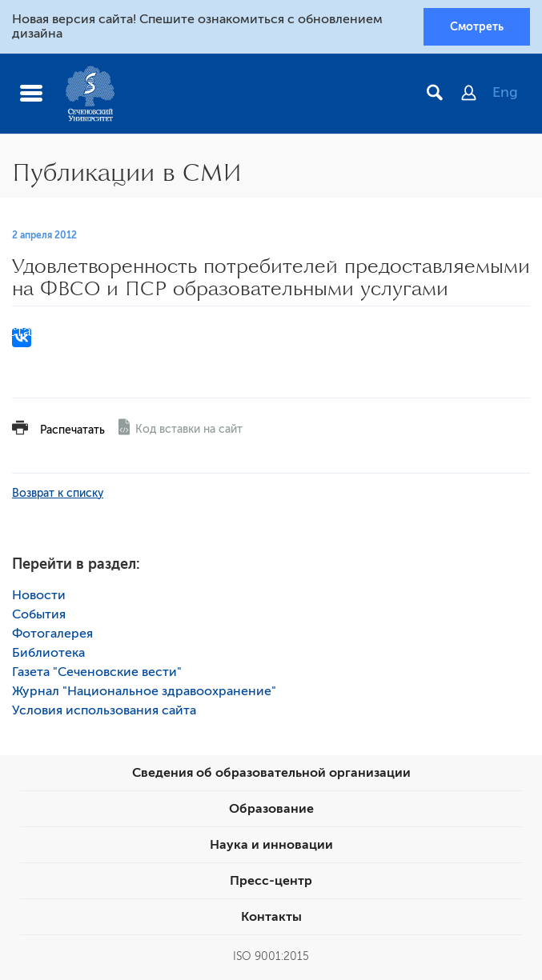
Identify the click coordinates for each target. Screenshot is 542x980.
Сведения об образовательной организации (271, 773)
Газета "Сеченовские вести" (97, 672)
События (39, 614)
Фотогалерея (52, 634)
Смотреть (477, 26)
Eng (505, 92)
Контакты (271, 917)
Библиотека (48, 653)
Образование (271, 809)
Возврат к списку (58, 493)
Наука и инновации (271, 845)
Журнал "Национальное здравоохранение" (144, 691)
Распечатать (72, 430)
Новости (39, 595)
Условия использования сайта (104, 710)
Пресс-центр (271, 881)
